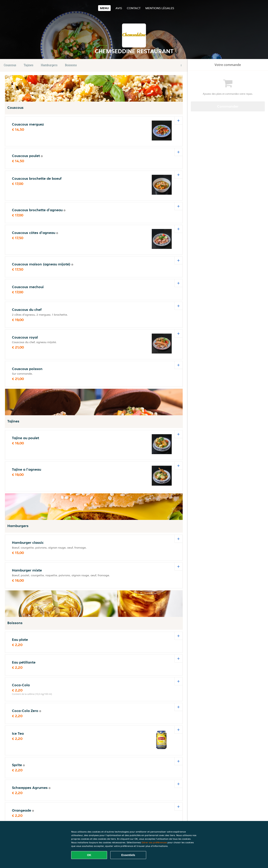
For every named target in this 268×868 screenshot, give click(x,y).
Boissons (71, 65)
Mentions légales (160, 8)
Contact (134, 8)
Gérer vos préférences (154, 842)
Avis (119, 8)
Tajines (29, 65)
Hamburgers (49, 65)
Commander (228, 106)
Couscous (10, 65)
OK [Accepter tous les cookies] (89, 855)
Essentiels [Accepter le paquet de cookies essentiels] (128, 855)
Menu (104, 8)
